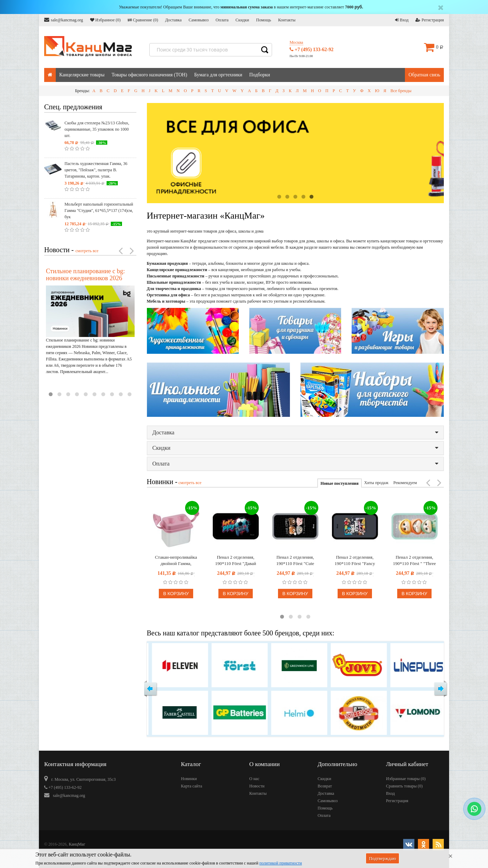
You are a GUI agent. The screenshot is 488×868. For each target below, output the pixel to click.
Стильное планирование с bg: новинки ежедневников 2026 (85, 275)
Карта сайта (192, 786)
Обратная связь (424, 75)
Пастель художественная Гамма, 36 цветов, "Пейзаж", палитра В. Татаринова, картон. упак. (96, 170)
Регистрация (430, 20)
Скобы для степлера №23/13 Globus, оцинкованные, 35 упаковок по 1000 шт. (97, 129)
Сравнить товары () (404, 786)
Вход (402, 20)
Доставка (173, 20)
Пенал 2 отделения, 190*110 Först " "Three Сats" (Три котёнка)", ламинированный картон (414, 561)
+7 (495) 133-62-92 (311, 50)
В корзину (176, 594)
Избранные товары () (406, 779)
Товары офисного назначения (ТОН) (149, 75)
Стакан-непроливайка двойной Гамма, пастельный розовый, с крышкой (176, 561)
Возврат (325, 786)
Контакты (287, 20)
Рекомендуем (405, 483)
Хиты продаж (376, 483)
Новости (257, 786)
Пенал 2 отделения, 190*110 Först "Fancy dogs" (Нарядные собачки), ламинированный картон (355, 561)
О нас (254, 779)
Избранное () (105, 20)
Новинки (189, 779)
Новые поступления (339, 483)
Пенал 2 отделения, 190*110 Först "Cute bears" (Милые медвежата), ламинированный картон (295, 561)
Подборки (260, 75)
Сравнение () (143, 20)
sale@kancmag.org (64, 20)
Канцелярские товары (82, 75)
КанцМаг (77, 844)
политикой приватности (281, 863)
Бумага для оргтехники (218, 75)
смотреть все (87, 251)
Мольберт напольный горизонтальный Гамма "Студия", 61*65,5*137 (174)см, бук (99, 211)
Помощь (263, 20)
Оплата (222, 20)
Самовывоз (199, 20)
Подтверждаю (382, 858)
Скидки (242, 20)
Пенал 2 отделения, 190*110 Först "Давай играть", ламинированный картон (236, 561)
